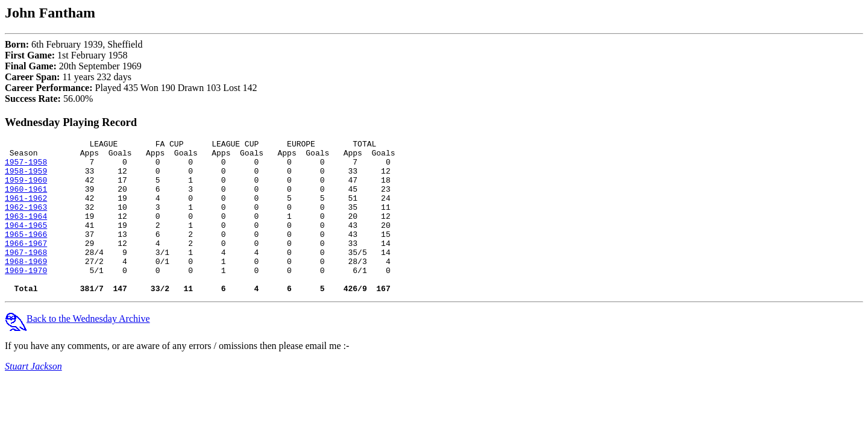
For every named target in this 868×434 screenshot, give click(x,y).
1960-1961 (26, 200)
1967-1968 (26, 275)
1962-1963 (26, 221)
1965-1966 (26, 254)
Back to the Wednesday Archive (77, 349)
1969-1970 (26, 297)
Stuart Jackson (33, 397)
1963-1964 (26, 232)
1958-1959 (26, 178)
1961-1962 (26, 210)
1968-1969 (26, 286)
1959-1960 (26, 189)
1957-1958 (26, 167)
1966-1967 (26, 265)
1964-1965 (26, 243)
